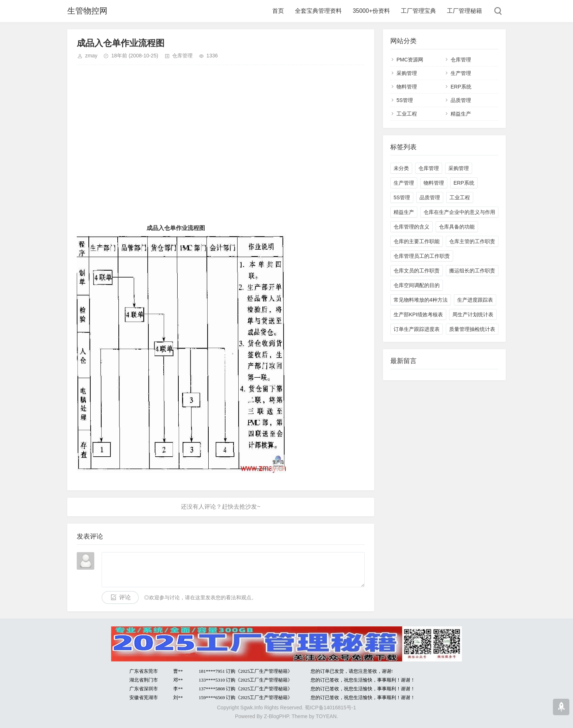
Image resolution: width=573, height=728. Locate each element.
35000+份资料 (371, 11)
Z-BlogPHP (276, 716)
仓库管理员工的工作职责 (422, 256)
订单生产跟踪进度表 (417, 329)
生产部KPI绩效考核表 (418, 314)
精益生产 (461, 114)
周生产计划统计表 (473, 314)
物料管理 (407, 87)
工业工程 (407, 114)
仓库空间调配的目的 (417, 285)
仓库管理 (182, 56)
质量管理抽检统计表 (472, 329)
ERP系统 (461, 87)
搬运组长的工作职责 (472, 271)
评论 (125, 597)
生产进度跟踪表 (475, 300)
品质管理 (461, 100)
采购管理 (407, 73)
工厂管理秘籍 (464, 11)
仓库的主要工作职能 (417, 241)
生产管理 (461, 73)
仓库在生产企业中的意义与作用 (459, 212)
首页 (278, 11)
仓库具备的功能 (457, 227)
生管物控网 (87, 11)
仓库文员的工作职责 (417, 271)
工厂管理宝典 (418, 11)
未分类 (401, 168)
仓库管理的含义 (411, 227)
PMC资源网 (410, 60)
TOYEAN (326, 716)
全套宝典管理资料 (318, 11)
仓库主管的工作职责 (472, 241)
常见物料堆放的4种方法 (421, 300)
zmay (91, 56)
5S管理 (405, 100)
